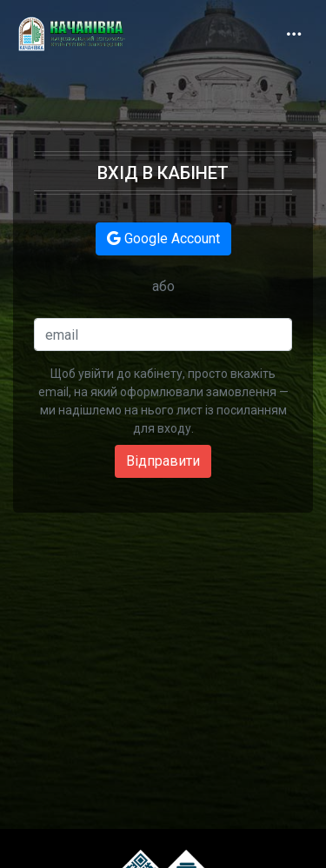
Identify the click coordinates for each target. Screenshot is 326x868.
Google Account (163, 239)
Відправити (163, 461)
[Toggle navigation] (294, 34)
